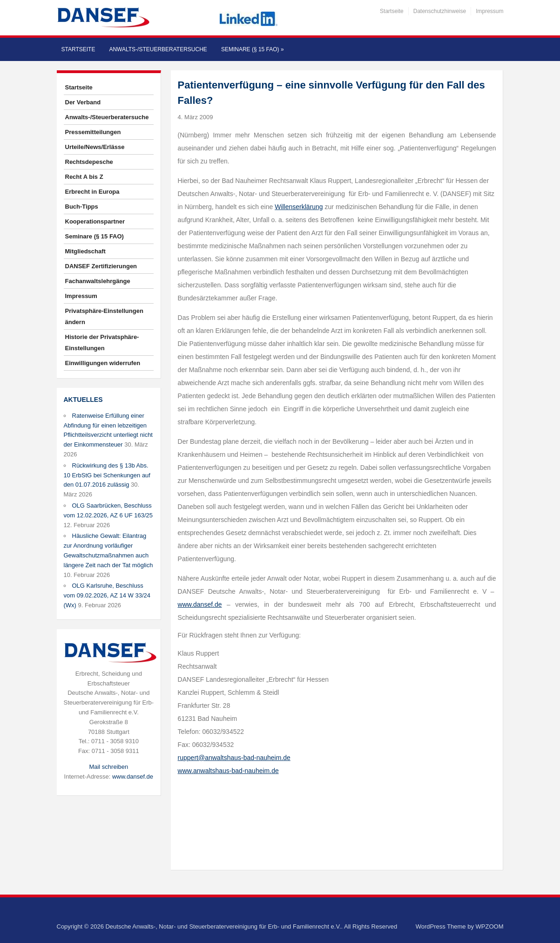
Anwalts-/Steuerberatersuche (158, 49)
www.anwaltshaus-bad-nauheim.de (228, 771)
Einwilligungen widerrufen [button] (103, 363)
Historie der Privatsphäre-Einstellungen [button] (102, 343)
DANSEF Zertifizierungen (101, 266)
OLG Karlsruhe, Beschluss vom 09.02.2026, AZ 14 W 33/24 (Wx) (107, 595)
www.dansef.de (133, 777)
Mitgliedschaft (85, 251)
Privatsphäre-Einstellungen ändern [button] (104, 316)
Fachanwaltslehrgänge (98, 281)
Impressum (489, 11)
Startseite (392, 11)
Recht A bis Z (84, 177)
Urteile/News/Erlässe (95, 147)
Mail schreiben (108, 767)
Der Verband (83, 102)
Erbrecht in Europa (92, 192)
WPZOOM (490, 926)
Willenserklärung (299, 207)
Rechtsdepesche (89, 162)
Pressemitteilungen (93, 132)
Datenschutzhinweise (440, 11)
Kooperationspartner (95, 221)
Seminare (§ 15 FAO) (253, 49)
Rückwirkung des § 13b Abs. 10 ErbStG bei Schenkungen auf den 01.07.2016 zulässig (107, 475)
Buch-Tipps (82, 207)
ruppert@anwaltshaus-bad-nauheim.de (234, 758)
